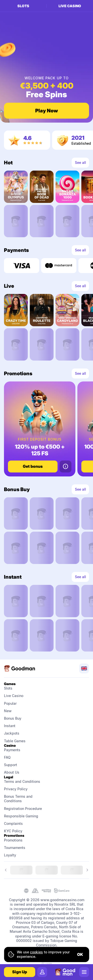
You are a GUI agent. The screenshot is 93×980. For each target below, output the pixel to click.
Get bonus (33, 466)
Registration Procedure (23, 809)
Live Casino (14, 696)
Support (11, 765)
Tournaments (15, 848)
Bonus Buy (13, 718)
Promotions (13, 840)
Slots (23, 6)
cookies (36, 952)
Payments (12, 750)
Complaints (13, 823)
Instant (10, 726)
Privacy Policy (16, 789)
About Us (12, 772)
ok (80, 954)
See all (80, 163)
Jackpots (12, 733)
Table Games (15, 741)
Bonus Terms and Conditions (19, 799)
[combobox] (84, 668)
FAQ (7, 757)
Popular (10, 703)
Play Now (47, 111)
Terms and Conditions (22, 781)
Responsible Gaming (21, 816)
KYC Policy (13, 831)
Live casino (70, 6)
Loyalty (10, 855)
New (8, 711)
